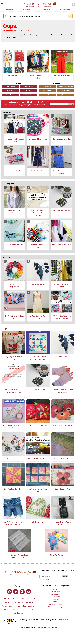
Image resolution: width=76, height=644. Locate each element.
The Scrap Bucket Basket (61, 139)
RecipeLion (56, 602)
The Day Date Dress (38, 171)
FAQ (33, 599)
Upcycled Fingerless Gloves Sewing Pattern (63, 391)
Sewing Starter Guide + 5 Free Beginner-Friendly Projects (13, 392)
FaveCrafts (56, 589)
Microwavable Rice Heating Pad (13, 427)
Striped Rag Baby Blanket (63, 458)
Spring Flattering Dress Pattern (62, 172)
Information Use (26, 106)
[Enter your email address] (51, 576)
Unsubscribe (18, 613)
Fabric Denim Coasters (61, 210)
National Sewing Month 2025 (38, 458)
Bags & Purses (11, 87)
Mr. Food (56, 599)
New (4, 329)
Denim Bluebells (38, 284)
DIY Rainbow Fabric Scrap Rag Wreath (14, 285)
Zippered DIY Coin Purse (14, 171)
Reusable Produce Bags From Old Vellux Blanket (19, 556)
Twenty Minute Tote (14, 76)
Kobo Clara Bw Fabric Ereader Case (63, 523)
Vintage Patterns (28, 87)
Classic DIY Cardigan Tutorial (14, 212)
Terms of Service (27, 610)
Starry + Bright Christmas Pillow (38, 427)
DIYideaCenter (56, 597)
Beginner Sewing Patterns (65, 87)
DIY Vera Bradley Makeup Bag (15, 317)
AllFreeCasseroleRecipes (56, 607)
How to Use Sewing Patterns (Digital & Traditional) (38, 213)
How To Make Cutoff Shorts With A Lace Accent (13, 523)
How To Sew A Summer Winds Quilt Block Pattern (38, 358)
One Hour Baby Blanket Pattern (62, 285)
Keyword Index (7, 606)
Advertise (15, 599)
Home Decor (48, 95)
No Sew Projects (48, 91)
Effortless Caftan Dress (62, 76)
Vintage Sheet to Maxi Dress (38, 317)
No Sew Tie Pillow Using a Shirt (38, 77)
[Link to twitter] (16, 592)
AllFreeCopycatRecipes (56, 604)
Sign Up (71, 104)
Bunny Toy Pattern (57, 555)
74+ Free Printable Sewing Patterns (15, 140)
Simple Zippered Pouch (63, 489)
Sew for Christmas (65, 91)
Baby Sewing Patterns (65, 95)
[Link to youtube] (29, 592)
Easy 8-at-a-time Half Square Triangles (38, 490)
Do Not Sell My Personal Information (19, 602)
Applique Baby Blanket (14, 245)
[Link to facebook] (9, 592)
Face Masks (28, 91)
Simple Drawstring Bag (38, 522)
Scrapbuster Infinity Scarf (62, 245)
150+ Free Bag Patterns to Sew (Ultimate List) (62, 317)
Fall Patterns (48, 87)
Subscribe (32, 606)
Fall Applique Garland (13, 458)
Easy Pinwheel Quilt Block (13, 489)
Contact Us (25, 599)
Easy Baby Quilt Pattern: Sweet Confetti (13, 358)
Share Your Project (11, 610)
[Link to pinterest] (22, 592)
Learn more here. (63, 620)
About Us (6, 599)
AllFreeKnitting (56, 594)
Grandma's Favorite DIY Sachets (38, 246)
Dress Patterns (11, 95)
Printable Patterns (28, 95)
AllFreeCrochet (56, 592)
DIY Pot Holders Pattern (38, 139)
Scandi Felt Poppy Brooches (63, 425)
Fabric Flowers (11, 91)
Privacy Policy (43, 104)
